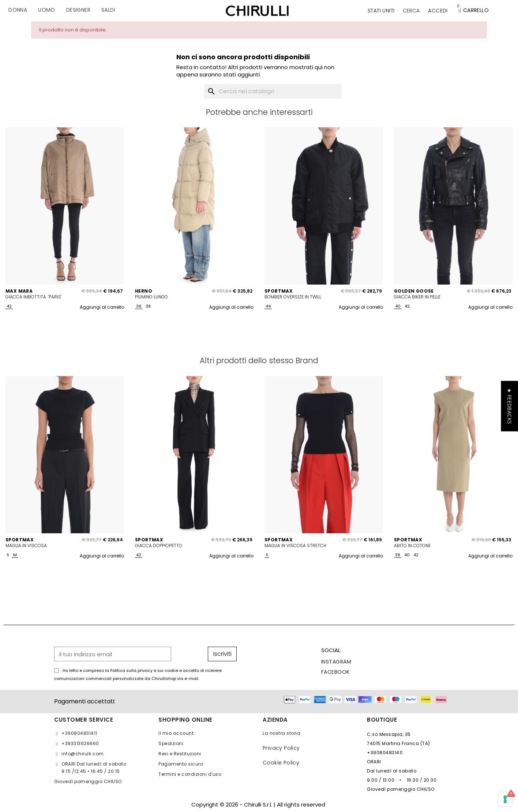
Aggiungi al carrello (102, 307)
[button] (411, 11)
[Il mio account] (438, 11)
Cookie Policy (281, 763)
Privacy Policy (281, 748)
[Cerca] (273, 91)
